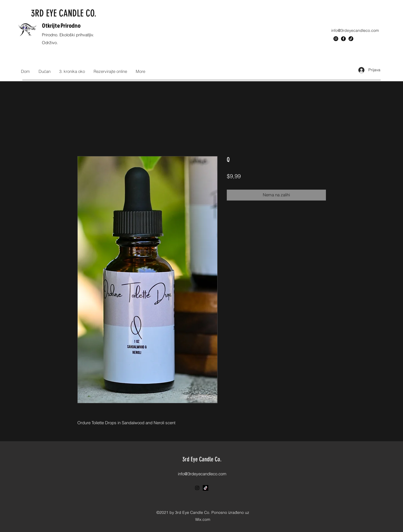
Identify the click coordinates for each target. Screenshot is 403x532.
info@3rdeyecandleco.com (355, 30)
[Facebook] (343, 39)
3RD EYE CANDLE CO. (64, 13)
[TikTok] (351, 39)
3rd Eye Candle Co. (202, 459)
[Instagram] (336, 39)
